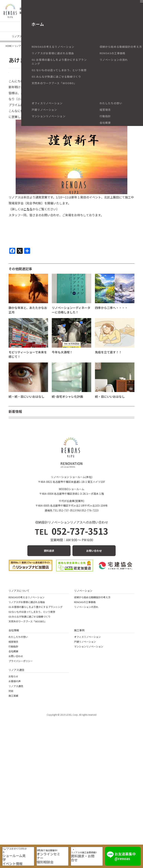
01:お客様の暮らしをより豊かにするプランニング (36, 733)
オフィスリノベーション (87, 763)
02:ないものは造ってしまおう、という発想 (32, 737)
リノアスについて (19, 716)
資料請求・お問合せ (90, 857)
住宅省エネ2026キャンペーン (28, 489)
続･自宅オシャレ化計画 (67, 403)
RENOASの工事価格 (85, 728)
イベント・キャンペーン (96, 36)
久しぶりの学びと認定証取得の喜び (32, 529)
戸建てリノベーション (36, 27)
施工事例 (79, 756)
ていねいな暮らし (20, 540)
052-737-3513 (72, 657)
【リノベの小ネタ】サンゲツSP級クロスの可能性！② (45, 469)
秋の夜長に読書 (19, 509)
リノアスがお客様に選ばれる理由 (27, 728)
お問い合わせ (94, 676)
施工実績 (13, 821)
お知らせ (13, 802)
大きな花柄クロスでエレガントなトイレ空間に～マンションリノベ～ (55, 438)
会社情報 (14, 756)
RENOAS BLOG (22, 76)
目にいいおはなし (20, 499)
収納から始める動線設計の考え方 (92, 723)
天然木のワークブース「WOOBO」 (28, 747)
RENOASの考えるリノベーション (27, 723)
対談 (11, 817)
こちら (28, 216)
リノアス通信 (16, 796)
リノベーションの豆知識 (105, 27)
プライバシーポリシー (21, 787)
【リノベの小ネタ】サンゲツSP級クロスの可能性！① (45, 479)
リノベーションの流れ (86, 733)
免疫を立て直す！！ (108, 359)
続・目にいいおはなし (110, 403)
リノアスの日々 (68, 36)
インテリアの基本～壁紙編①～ (29, 428)
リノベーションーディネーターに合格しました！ (71, 316)
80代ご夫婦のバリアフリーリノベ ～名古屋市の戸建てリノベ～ (51, 448)
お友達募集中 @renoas (129, 854)
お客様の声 (15, 807)
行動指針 (13, 772)
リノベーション (83, 716)
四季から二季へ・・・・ (111, 314)
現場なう (48, 36)
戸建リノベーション (85, 767)
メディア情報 (124, 36)
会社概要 (13, 777)
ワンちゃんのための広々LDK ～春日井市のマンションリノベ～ (51, 519)
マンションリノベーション (70, 27)
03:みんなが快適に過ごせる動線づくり (30, 742)
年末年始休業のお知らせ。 (26, 458)
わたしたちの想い (18, 763)
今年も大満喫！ (62, 359)
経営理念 (13, 767)
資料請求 (49, 676)
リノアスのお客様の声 (25, 36)
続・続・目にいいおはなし (26, 403)
